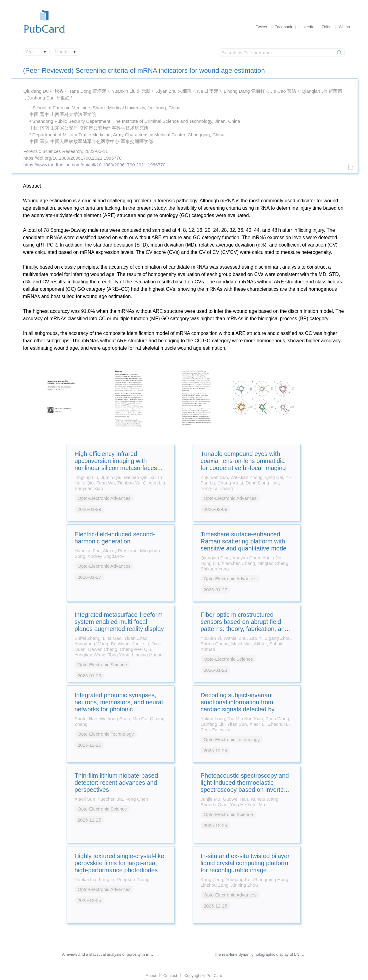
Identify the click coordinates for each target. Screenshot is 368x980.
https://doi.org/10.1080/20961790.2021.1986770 (72, 158)
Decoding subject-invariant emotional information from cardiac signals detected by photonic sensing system (238, 706)
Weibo (345, 27)
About (151, 976)
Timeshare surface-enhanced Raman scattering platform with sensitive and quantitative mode (243, 541)
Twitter (262, 27)
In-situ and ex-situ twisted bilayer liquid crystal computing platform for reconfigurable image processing (245, 867)
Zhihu (327, 27)
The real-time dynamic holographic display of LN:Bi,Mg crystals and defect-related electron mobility (260, 954)
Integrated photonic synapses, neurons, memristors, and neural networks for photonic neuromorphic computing (119, 706)
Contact (170, 976)
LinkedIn (307, 27)
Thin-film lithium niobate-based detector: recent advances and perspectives (116, 783)
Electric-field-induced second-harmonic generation (115, 538)
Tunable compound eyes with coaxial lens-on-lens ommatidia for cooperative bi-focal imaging (243, 461)
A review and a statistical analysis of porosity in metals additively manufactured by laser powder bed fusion (108, 954)
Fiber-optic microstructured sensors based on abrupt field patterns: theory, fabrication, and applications (244, 625)
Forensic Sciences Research (53, 151)
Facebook (284, 27)
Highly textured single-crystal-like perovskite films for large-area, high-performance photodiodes (119, 863)
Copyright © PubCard (203, 976)
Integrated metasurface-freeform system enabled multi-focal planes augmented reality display (119, 622)
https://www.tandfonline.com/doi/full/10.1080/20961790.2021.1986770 (94, 165)
